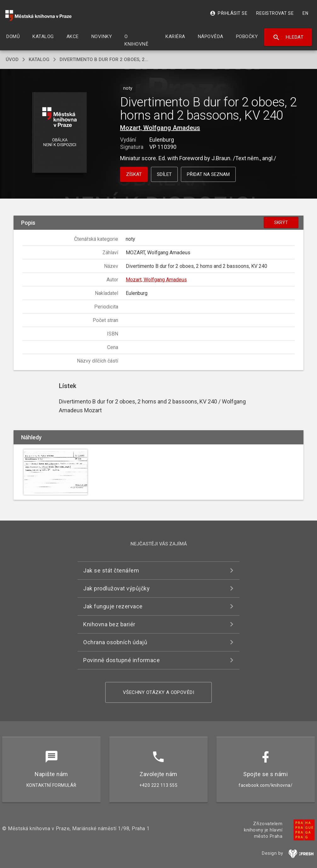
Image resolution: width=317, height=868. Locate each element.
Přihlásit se (229, 13)
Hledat (288, 37)
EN (305, 13)
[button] (59, 133)
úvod (12, 59)
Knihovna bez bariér (109, 624)
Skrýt (281, 223)
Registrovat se (275, 13)
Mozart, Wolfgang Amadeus (160, 128)
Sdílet (164, 174)
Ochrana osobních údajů (115, 642)
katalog (39, 59)
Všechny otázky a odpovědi (159, 692)
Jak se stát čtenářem (111, 570)
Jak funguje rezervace (113, 606)
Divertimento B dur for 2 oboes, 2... (104, 59)
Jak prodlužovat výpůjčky (116, 588)
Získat (134, 174)
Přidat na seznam (208, 174)
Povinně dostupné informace (121, 660)
